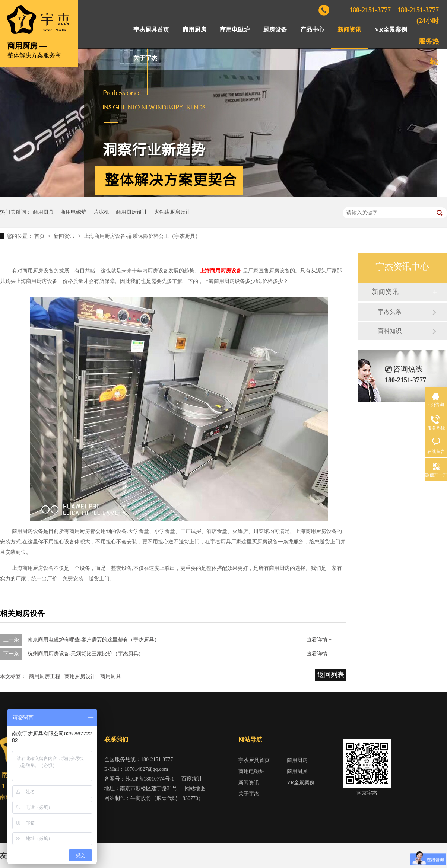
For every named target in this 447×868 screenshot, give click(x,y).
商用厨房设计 (131, 212)
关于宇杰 (145, 58)
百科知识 (390, 331)
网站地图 (195, 789)
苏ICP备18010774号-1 (150, 779)
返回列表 (331, 675)
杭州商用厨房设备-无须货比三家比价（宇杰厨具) (84, 654)
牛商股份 (141, 798)
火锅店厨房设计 (172, 212)
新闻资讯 (349, 30)
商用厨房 (194, 30)
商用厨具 (43, 212)
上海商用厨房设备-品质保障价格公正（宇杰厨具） (142, 236)
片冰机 (101, 212)
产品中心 (312, 30)
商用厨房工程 (45, 676)
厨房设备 (275, 30)
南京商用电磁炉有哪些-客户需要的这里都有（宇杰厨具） (94, 640)
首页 (40, 236)
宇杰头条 (390, 312)
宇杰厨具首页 (151, 30)
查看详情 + (319, 640)
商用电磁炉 (235, 30)
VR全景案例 (391, 30)
